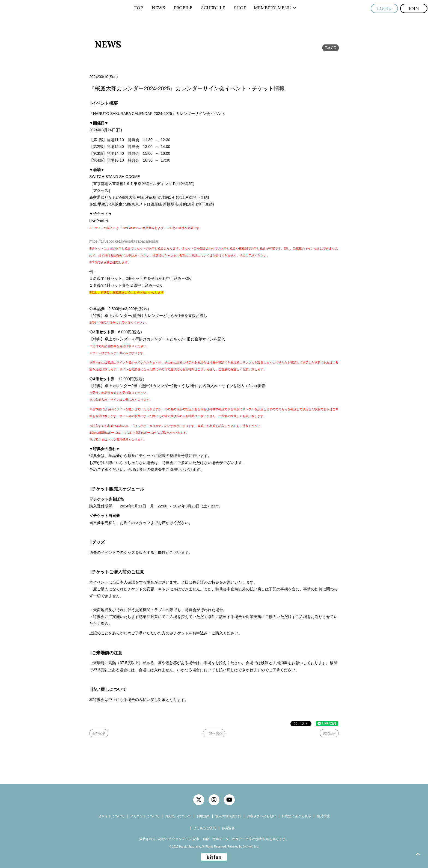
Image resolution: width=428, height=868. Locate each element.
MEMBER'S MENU (275, 8)
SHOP (240, 8)
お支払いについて (178, 816)
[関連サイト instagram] (214, 800)
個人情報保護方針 (228, 816)
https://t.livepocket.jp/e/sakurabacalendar (124, 241)
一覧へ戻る (214, 733)
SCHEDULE (213, 8)
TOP (138, 8)
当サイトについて (111, 816)
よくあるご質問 (205, 828)
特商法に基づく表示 (296, 816)
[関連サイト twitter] (199, 800)
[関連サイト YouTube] (229, 800)
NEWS (158, 8)
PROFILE (183, 8)
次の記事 (329, 733)
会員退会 (228, 828)
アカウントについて (145, 816)
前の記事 (99, 733)
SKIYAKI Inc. (251, 847)
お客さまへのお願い (261, 816)
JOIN (414, 8)
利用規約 (203, 816)
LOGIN (384, 8)
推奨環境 (323, 816)
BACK (331, 48)
